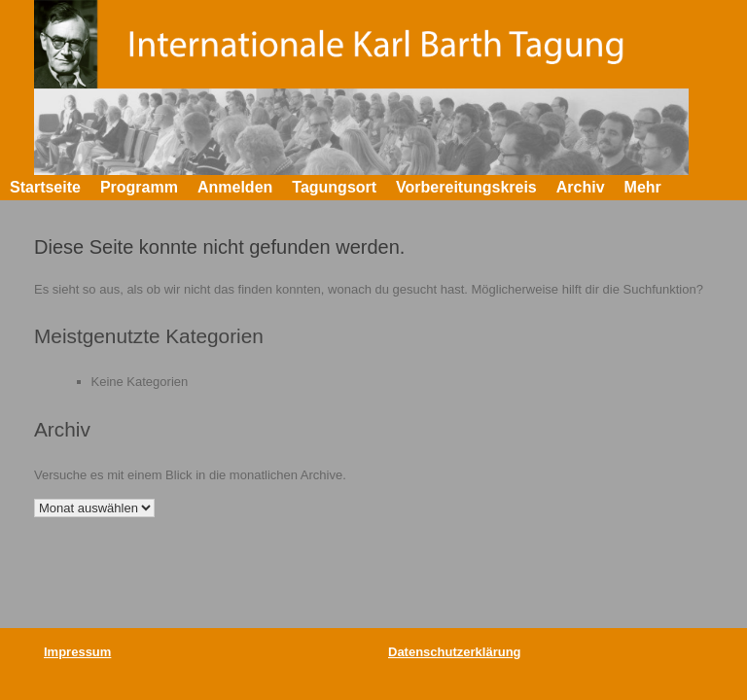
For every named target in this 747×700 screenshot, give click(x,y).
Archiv (581, 187)
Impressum (77, 652)
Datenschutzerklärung (455, 652)
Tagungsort (334, 187)
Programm (139, 187)
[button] (718, 188)
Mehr (643, 187)
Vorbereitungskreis (466, 187)
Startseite (45, 187)
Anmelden (235, 187)
